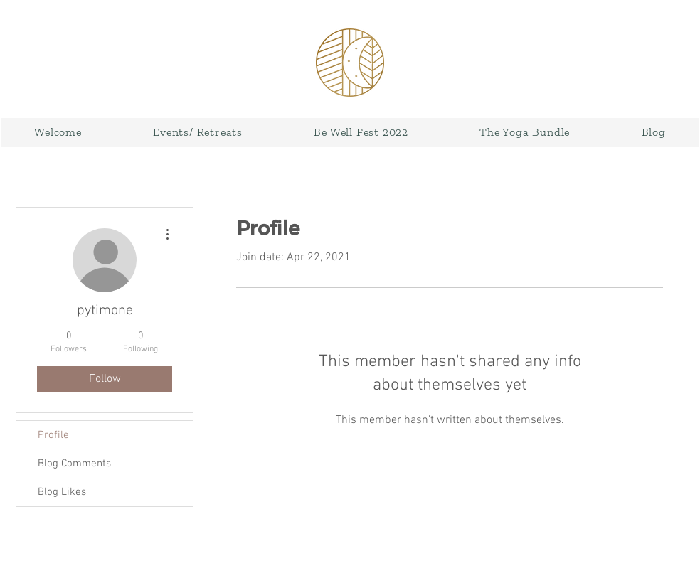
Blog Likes (62, 492)
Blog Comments (74, 464)
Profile (53, 435)
